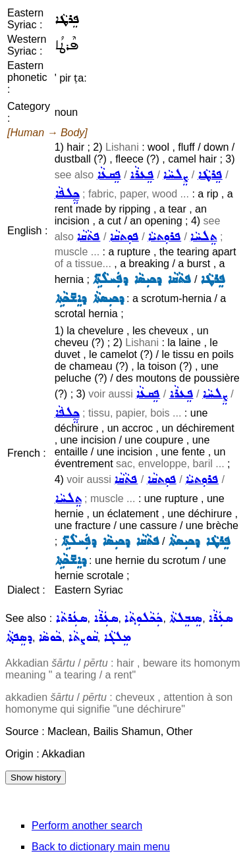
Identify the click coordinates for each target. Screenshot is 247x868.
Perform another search (87, 826)
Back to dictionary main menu (101, 847)
